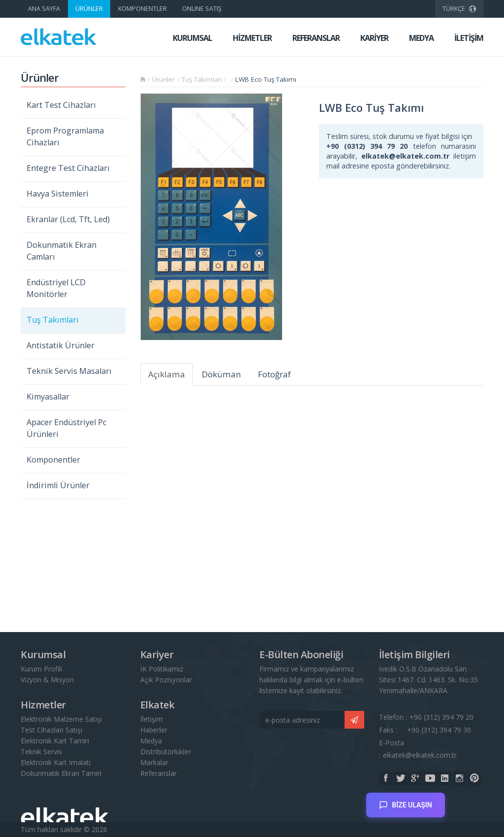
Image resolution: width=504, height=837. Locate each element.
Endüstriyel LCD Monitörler (56, 288)
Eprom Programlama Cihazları (65, 136)
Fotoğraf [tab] (274, 374)
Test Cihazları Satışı (51, 730)
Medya (151, 741)
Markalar (154, 762)
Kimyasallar (48, 397)
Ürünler (163, 79)
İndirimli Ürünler (58, 485)
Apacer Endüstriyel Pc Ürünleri (66, 428)
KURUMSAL (192, 38)
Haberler (154, 730)
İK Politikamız (162, 669)
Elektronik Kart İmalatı (56, 762)
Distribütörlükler (166, 752)
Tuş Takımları (53, 320)
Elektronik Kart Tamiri (55, 741)
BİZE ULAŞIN (406, 801)
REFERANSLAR (316, 38)
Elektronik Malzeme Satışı (61, 719)
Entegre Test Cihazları (68, 168)
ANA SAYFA (44, 9)
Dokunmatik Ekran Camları (62, 251)
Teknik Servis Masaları (69, 371)
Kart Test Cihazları (61, 105)
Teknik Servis (41, 752)
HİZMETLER (252, 38)
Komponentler (53, 460)
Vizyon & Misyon (47, 680)
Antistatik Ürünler (61, 345)
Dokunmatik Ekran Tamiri (61, 773)
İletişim (152, 719)
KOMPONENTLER (142, 9)
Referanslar (158, 773)
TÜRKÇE (459, 7)
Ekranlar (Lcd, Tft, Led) (68, 219)
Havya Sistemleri (58, 194)
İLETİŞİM (469, 38)
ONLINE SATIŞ (202, 9)
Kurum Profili (41, 669)
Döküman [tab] (221, 374)
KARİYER (374, 38)
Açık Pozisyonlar (166, 680)
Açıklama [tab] (167, 374)
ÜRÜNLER (89, 9)
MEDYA (421, 38)
